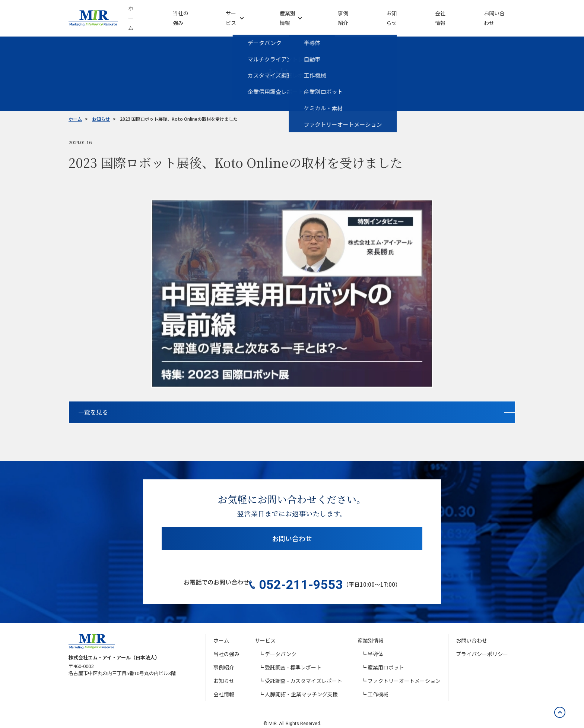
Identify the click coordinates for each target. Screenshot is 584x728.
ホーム (221, 632)
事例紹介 (224, 659)
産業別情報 (371, 632)
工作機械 (378, 686)
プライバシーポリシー (482, 646)
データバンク (281, 646)
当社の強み (226, 646)
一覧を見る (263, 406)
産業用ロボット (386, 659)
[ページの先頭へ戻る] (556, 700)
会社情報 (224, 686)
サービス (265, 632)
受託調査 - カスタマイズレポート (304, 672)
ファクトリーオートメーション (404, 672)
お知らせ (224, 672)
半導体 (375, 646)
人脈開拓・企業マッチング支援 (301, 686)
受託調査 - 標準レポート (293, 659)
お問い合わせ (292, 536)
